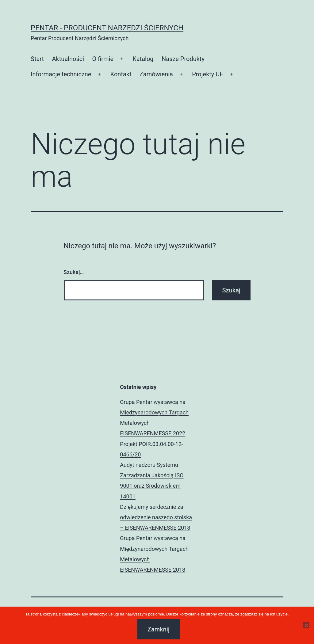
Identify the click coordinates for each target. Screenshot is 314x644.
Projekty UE (207, 74)
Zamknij (159, 629)
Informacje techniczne (61, 74)
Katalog (143, 59)
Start (37, 59)
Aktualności (68, 59)
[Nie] (306, 625)
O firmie (103, 59)
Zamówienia (156, 74)
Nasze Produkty (183, 59)
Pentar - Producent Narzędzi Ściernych (107, 28)
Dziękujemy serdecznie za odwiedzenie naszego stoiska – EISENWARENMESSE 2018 (156, 517)
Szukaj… (74, 272)
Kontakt (121, 74)
